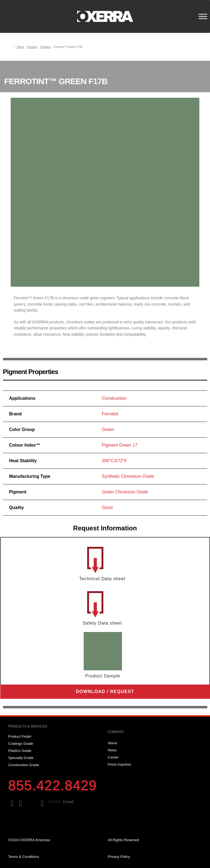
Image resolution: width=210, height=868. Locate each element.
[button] (105, 692)
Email (55, 802)
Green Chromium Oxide (125, 492)
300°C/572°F (114, 461)
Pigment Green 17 (119, 445)
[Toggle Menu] (203, 16)
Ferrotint (32, 47)
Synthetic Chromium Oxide (128, 476)
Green (108, 429)
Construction (114, 398)
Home (20, 47)
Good (107, 508)
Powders (45, 47)
